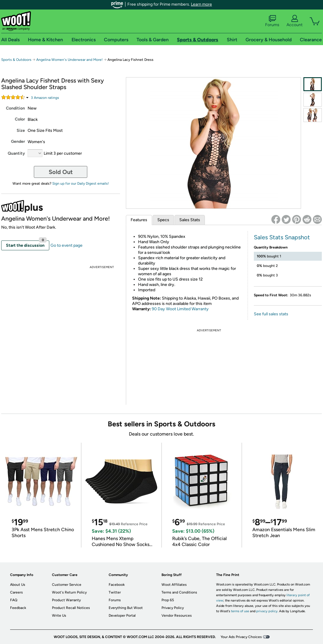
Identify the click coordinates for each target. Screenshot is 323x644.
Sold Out (61, 172)
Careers (16, 592)
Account (294, 21)
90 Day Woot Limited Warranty (180, 309)
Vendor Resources (177, 615)
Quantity (16, 153)
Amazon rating (45, 98)
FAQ (14, 600)
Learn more (201, 4)
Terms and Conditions (179, 592)
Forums (272, 21)
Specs (163, 220)
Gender (18, 141)
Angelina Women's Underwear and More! (70, 60)
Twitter (115, 592)
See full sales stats (271, 314)
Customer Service (67, 585)
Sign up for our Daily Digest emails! (81, 183)
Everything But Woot (126, 608)
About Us (18, 585)
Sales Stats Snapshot (282, 237)
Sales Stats (190, 220)
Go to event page (66, 245)
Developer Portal (122, 615)
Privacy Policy (173, 608)
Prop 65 (168, 600)
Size (21, 130)
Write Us (59, 615)
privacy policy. (267, 611)
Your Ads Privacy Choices (241, 637)
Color (20, 119)
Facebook (117, 585)
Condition (15, 108)
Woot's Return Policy (69, 592)
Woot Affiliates (174, 585)
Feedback (18, 608)
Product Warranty (66, 600)
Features (139, 220)
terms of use (240, 611)
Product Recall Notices (71, 608)
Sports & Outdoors (16, 60)
